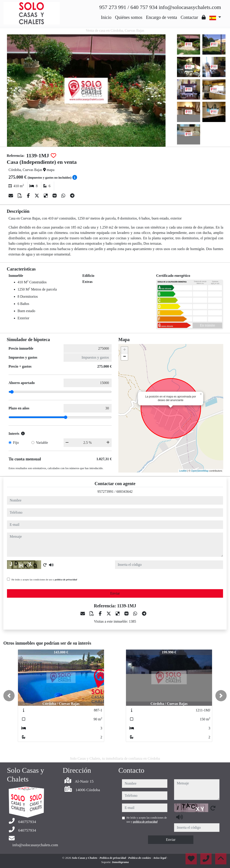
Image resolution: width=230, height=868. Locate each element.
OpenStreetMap (200, 471)
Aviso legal (160, 858)
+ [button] (125, 350)
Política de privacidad (113, 858)
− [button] (125, 357)
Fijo (16, 443)
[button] (9, 696)
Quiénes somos (129, 17)
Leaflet (183, 471)
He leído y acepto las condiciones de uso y (44, 579)
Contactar (189, 17)
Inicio (106, 17)
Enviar (115, 593)
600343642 (124, 492)
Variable (42, 443)
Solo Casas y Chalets (85, 858)
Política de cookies (140, 858)
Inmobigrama (121, 862)
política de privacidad (66, 579)
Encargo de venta (161, 17)
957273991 (106, 492)
